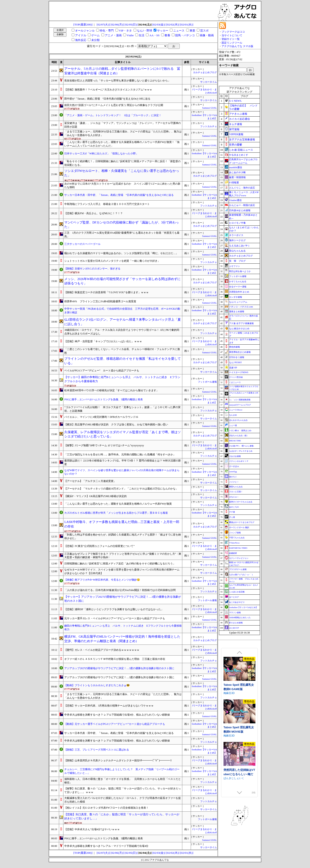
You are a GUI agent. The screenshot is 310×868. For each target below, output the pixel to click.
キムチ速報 (236, 124)
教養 (167, 35)
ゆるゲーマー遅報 (238, 287)
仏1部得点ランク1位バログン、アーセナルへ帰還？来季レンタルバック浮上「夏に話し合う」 (123, 322)
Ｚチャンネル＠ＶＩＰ (239, 461)
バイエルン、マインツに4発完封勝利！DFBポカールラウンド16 (101, 417)
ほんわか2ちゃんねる (238, 420)
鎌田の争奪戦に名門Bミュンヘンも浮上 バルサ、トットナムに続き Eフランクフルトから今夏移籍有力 (123, 628)
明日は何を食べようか (240, 271)
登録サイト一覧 (231, 39)
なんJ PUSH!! (235, 362)
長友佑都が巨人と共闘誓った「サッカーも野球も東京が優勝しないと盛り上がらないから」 (117, 81)
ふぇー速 (233, 425)
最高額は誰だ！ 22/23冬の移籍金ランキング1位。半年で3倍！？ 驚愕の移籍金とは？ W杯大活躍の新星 (123, 462)
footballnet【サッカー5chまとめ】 (243, 607)
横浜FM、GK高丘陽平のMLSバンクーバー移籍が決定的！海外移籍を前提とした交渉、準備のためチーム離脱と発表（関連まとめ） (122, 639)
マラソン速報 (235, 613)
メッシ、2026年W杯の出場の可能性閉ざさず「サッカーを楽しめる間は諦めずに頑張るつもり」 (122, 281)
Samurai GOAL (209, 108)
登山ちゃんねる (237, 251)
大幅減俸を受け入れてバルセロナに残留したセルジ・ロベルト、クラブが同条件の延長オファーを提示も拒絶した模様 (123, 800)
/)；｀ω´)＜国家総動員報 (240, 400)
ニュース (179, 31)
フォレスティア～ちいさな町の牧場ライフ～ (239, 772)
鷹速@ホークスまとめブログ (242, 522)
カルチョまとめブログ (205, 72)
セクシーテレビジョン (239, 558)
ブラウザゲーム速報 (238, 569)
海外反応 (81, 40)
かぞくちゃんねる (238, 281)
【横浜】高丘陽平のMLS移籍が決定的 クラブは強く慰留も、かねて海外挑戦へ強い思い (116, 424)
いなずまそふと (233, 736)
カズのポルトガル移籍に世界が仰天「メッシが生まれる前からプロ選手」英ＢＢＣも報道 (116, 513)
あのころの (234, 507)
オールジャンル (85, 31)
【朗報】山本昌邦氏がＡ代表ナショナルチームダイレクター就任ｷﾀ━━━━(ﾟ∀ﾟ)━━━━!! (118, 760)
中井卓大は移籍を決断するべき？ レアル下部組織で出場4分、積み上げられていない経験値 (117, 715)
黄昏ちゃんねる (236, 487)
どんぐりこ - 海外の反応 (242, 188)
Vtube (130, 35)
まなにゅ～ (234, 497)
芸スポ (204, 31)
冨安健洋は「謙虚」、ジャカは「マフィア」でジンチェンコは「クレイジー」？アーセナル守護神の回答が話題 (123, 125)
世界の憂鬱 (236, 145)
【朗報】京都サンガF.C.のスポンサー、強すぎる (92, 269)
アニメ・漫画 (113, 35)
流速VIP (233, 368)
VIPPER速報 (236, 134)
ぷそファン (234, 266)
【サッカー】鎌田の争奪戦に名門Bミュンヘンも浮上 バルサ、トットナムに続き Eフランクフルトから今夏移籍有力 (122, 379)
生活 (142, 35)
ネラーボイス (236, 235)
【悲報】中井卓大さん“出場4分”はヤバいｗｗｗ (92, 829)
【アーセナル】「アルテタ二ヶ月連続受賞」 (90, 481)
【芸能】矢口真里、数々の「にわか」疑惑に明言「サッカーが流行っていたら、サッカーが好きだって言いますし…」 (122, 816)
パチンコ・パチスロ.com (241, 307)
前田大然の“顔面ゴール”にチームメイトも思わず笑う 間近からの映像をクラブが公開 (114, 105)
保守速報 (234, 129)
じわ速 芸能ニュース (241, 150)
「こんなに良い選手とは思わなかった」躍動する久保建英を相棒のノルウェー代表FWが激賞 (118, 504)
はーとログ (234, 597)
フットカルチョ (209, 126)
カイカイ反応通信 (239, 119)
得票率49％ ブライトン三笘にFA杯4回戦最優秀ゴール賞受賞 (101, 301)
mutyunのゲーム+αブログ (240, 405)
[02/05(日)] (131, 25)
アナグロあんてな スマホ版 (237, 46)
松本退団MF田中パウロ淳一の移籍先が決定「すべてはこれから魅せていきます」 (111, 390)
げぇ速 (232, 517)
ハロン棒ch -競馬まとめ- (240, 431)
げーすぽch (234, 466)
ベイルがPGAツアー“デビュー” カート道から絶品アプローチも (102, 371)
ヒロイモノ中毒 (237, 223)
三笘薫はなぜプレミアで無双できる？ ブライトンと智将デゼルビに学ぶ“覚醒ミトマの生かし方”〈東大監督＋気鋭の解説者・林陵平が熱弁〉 (123, 556)
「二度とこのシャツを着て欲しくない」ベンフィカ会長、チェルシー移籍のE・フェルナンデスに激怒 (122, 351)
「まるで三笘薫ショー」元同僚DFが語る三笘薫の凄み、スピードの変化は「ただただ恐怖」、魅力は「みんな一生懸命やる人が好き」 (123, 133)
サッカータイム (209, 82)
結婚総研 (233, 553)
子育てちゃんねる (237, 538)
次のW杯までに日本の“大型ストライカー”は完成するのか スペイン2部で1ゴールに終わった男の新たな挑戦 (122, 186)
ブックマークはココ (233, 32)
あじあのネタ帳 (237, 172)
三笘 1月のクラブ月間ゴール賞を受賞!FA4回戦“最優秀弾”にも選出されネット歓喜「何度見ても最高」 (122, 235)
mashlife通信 (236, 167)
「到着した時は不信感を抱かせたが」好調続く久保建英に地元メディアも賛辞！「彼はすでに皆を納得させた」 (123, 536)
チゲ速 (232, 512)
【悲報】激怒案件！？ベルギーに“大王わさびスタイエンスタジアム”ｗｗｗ (108, 90)
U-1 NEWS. (235, 101)
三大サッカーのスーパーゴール (82, 244)
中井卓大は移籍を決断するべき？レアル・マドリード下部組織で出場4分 (106, 846)
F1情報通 (234, 182)
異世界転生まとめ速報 (240, 352)
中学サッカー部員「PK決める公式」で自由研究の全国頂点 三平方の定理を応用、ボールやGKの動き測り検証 (122, 311)
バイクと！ (234, 482)
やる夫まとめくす (239, 155)
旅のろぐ (233, 477)
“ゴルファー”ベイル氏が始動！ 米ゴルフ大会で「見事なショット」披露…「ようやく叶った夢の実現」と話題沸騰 (122, 409)
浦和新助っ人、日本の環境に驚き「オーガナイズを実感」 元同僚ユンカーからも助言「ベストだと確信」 (123, 781)
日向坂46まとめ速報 (240, 210)
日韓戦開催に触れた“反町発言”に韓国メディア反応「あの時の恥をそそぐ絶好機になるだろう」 (120, 564)
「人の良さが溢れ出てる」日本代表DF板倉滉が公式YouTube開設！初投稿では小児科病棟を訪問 (120, 590)
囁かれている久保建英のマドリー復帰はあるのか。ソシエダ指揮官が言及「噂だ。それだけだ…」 (121, 253)
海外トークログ (237, 240)
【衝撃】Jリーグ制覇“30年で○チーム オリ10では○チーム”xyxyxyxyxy (104, 445)
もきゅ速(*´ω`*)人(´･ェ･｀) (241, 575)
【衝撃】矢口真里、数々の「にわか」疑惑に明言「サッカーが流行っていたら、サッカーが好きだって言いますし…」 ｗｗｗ (123, 790)
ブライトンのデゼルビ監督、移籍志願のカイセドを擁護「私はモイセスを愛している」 (123, 361)
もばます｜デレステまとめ (241, 451)
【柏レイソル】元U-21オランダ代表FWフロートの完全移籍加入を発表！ (106, 808)
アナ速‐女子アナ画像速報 (241, 323)
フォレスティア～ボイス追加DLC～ (239, 729)
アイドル (81, 35)
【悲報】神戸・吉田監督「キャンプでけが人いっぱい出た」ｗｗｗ (103, 341)
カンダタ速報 (236, 297)
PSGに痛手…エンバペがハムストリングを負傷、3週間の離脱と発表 (104, 399)
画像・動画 (207, 35)
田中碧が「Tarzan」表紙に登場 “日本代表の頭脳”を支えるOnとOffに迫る (107, 99)
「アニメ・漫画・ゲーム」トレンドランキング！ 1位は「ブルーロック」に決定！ (113, 115)
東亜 (192, 31)
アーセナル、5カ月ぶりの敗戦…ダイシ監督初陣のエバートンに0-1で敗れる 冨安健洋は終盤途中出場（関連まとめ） (122, 71)
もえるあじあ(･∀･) (239, 246)
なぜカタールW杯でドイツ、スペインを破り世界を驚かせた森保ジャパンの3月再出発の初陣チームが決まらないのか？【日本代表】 (122, 571)
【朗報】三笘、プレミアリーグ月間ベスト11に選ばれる (97, 750)
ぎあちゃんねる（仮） (239, 436)
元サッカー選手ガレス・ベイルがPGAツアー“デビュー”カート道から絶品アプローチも (115, 618)
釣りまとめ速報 (236, 623)
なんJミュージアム (238, 302)
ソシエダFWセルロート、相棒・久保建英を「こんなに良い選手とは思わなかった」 (122, 173)
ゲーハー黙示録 (236, 377)
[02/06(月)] (117, 25)
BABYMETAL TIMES (238, 548)
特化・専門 (107, 31)
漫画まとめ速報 (237, 311)
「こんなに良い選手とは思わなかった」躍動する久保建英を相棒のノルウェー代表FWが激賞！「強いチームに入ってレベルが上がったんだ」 (122, 144)
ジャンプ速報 (235, 533)
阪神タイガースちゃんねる (241, 502)
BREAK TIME (235, 441)
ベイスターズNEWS (239, 372)
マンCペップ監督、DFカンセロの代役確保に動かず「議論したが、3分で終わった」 (122, 225)
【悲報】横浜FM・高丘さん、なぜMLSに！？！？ (93, 213)
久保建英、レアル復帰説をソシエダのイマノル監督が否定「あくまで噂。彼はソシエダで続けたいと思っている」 (123, 434)
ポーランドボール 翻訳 (239, 527)
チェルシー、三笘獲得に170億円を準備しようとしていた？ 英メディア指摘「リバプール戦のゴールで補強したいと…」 (122, 771)
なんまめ (233, 415)
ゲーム (95, 35)
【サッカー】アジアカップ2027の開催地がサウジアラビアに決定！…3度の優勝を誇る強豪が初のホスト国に (123, 599)
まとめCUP (234, 628)
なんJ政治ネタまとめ (239, 329)
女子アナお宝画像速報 (242, 139)
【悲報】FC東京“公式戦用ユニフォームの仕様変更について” (99, 546)
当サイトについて (232, 35)
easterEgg (233, 472)
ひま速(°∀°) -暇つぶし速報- (242, 446)
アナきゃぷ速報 (238, 114)
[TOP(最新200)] (83, 25)
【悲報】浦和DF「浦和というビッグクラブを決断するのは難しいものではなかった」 (114, 609)
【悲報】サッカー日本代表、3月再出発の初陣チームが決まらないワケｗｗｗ (109, 706)
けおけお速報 (235, 456)
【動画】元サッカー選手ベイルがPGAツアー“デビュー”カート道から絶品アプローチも (115, 724)
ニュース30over (236, 410)
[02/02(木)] (173, 25)
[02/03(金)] (159, 25)
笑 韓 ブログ (237, 261)
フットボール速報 (207, 382)
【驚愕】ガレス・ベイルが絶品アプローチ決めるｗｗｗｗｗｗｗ (102, 650)
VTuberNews (234, 543)
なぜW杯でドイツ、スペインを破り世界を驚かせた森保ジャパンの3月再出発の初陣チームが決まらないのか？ (122, 472)
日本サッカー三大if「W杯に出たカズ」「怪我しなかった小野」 (101, 154)
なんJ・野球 (145, 31)
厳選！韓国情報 (237, 177)
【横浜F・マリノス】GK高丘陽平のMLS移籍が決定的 (95, 496)
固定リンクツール (232, 43)
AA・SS (154, 35)
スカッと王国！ (236, 492)
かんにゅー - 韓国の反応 (242, 205)
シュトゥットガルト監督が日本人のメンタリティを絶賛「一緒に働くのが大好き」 (112, 261)
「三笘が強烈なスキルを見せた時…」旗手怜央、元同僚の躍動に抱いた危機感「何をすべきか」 (120, 455)
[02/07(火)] (103, 25)
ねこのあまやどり (237, 602)
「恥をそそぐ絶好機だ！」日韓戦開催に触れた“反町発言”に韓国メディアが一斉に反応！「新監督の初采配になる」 (122, 163)
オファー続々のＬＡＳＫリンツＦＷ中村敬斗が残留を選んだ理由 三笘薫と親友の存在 (115, 659)
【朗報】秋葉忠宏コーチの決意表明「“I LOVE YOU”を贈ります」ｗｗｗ (106, 292)
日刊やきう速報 (237, 357)
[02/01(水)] (187, 25)
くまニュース (235, 382)
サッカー (163, 31)
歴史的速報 (234, 347)
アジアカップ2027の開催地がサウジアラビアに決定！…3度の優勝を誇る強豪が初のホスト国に (119, 668)
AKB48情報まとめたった (240, 618)
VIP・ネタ (125, 31)
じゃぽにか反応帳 (237, 592)
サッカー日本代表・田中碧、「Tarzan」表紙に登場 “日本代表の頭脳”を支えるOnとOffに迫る (119, 195)
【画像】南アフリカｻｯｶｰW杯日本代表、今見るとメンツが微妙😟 (102, 580)
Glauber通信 (235, 200)
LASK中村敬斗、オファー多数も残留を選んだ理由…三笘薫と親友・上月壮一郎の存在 (122, 524)
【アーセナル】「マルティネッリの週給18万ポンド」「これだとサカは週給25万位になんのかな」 (121, 489)
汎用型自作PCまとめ (239, 292)
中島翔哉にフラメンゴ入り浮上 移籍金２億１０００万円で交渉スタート (107, 204)
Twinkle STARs (232, 693)
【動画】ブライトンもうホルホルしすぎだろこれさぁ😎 (97, 685)
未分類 (95, 40)
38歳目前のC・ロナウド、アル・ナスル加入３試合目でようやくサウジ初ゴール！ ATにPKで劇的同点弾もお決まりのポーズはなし (122, 332)
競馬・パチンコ (185, 35)
